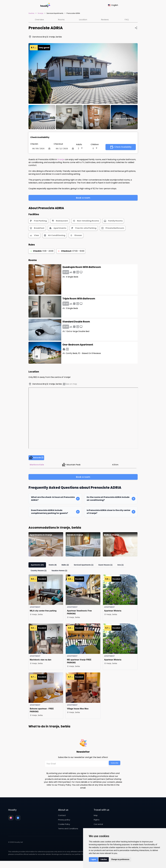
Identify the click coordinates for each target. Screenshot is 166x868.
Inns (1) (126, 569)
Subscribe (114, 767)
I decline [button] (104, 859)
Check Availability (121, 147)
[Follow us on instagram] (11, 822)
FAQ (127, 20)
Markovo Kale (37, 469)
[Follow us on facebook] (18, 822)
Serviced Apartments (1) (87, 569)
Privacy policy (64, 824)
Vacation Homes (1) (61, 575)
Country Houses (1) (39, 575)
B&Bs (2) (68, 569)
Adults (79, 145)
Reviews (105, 20)
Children (95, 145)
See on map (70, 385)
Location (83, 20)
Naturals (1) (39, 460)
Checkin (34, 144)
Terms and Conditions (68, 833)
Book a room (83, 198)
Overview (39, 20)
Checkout (58, 144)
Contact (62, 820)
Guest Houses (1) (110, 569)
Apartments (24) (38, 569)
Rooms (61, 20)
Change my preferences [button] (120, 859)
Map (96, 820)
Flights (97, 824)
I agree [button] (93, 859)
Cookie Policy (64, 828)
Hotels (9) (55, 569)
